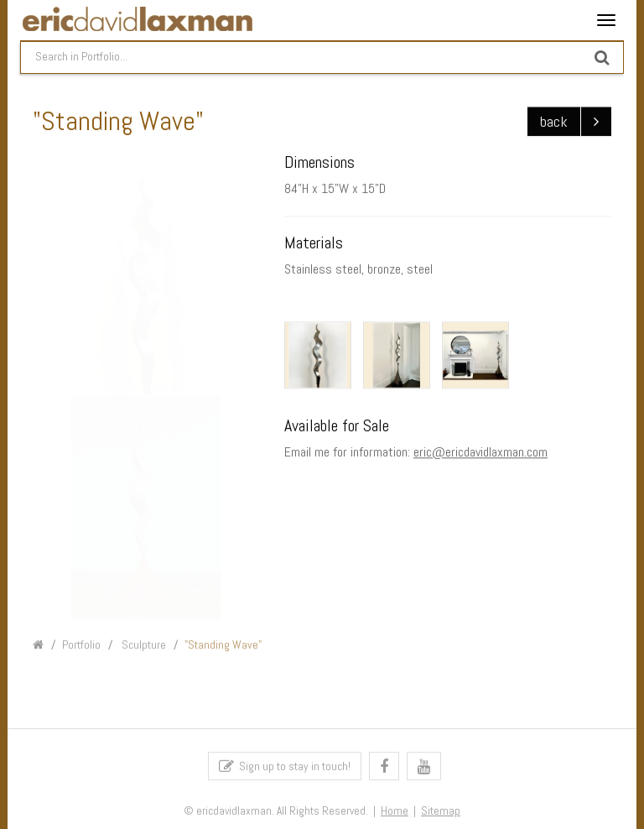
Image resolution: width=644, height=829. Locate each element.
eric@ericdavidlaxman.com (480, 453)
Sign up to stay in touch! (285, 769)
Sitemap (441, 813)
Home (395, 813)
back (554, 122)
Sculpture (143, 648)
